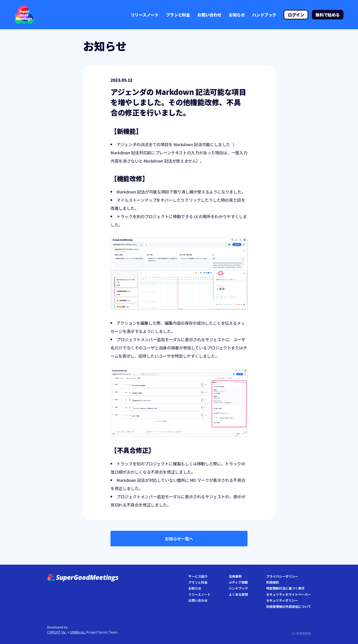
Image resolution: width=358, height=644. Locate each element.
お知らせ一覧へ (179, 539)
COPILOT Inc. (57, 632)
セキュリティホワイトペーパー (288, 594)
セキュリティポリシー (282, 600)
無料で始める (328, 15)
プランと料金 (178, 15)
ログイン (296, 15)
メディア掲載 (238, 582)
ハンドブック (264, 15)
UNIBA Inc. (78, 632)
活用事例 (235, 576)
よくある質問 (238, 594)
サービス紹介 (198, 576)
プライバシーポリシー (282, 576)
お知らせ (237, 15)
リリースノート (145, 15)
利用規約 (273, 582)
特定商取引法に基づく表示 (285, 588)
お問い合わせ (209, 15)
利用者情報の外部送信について (289, 606)
